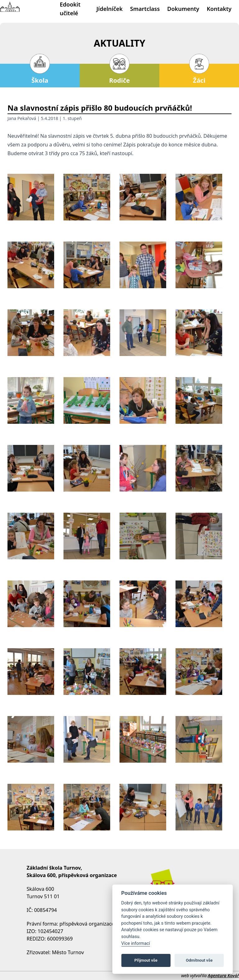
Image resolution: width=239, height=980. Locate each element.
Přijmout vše (146, 960)
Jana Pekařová (22, 118)
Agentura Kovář (223, 975)
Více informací (136, 943)
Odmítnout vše (199, 960)
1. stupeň (72, 118)
